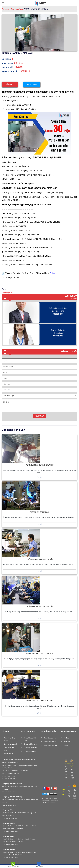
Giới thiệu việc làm (30, 748)
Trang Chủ (6, 9)
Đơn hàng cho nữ (50, 742)
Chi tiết (39, 477)
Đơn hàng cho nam (50, 738)
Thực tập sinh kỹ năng (30, 739)
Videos (66, 745)
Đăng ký (10, 84)
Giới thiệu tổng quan (10, 739)
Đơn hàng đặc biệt (50, 745)
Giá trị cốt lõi (9, 754)
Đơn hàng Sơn (7, 293)
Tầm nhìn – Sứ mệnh (9, 749)
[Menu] (3, 3)
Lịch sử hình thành (11, 744)
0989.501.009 (58, 314)
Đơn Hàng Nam (17, 9)
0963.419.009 (58, 336)
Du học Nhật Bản (30, 751)
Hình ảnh (67, 742)
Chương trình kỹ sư (31, 744)
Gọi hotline (32, 84)
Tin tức (66, 738)
